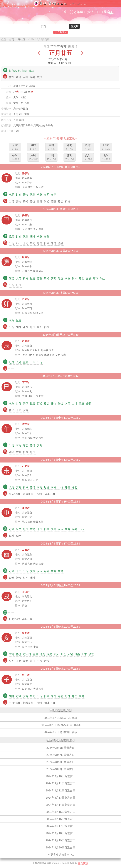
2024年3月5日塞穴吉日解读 (60, 718)
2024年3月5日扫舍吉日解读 (60, 732)
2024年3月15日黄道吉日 (60, 812)
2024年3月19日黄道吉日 (60, 840)
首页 (66, 12)
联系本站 (83, 863)
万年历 (78, 12)
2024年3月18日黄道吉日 (60, 833)
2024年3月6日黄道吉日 (60, 748)
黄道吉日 (94, 12)
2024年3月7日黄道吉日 (60, 755)
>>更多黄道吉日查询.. (60, 855)
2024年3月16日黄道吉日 (60, 819)
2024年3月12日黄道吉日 (60, 791)
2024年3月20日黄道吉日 (60, 848)
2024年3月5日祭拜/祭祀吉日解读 (60, 725)
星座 (107, 12)
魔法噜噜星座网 (43, 863)
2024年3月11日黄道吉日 (60, 783)
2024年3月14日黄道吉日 (60, 805)
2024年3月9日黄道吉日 (60, 769)
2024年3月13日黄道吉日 (60, 798)
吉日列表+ (60, 32)
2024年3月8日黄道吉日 (60, 762)
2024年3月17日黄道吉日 (60, 826)
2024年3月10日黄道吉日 (60, 776)
